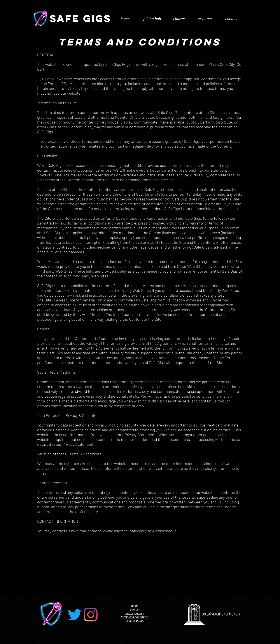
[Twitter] (75, 615)
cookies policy (135, 621)
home (135, 606)
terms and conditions (135, 617)
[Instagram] (91, 615)
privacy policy (135, 613)
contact (135, 609)
